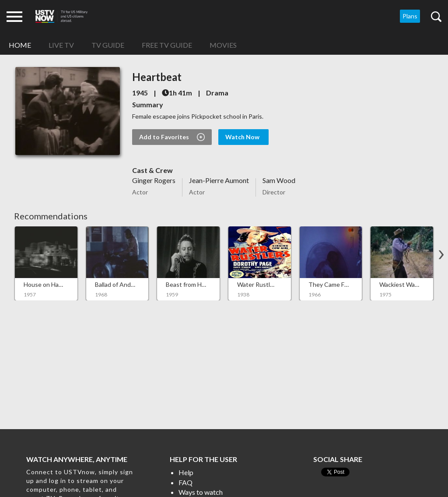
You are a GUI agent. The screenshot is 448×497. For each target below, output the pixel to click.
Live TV (61, 45)
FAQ (185, 482)
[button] (441, 255)
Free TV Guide (167, 45)
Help (186, 472)
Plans (410, 16)
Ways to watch (201, 492)
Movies (223, 45)
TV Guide (108, 45)
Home (20, 45)
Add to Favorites (172, 137)
